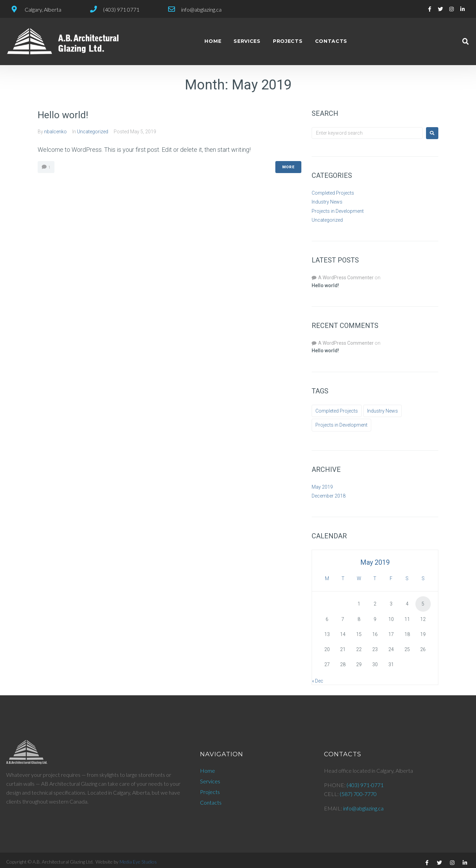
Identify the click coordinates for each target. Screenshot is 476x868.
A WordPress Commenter (346, 278)
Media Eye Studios (138, 862)
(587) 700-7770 (358, 794)
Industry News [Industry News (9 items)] (383, 411)
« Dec (318, 681)
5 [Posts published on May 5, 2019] (423, 604)
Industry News (327, 202)
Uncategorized (93, 132)
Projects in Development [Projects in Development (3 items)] (341, 425)
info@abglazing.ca (363, 808)
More (288, 167)
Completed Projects (333, 193)
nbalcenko (55, 132)
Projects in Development (338, 211)
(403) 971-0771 (365, 785)
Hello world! (63, 115)
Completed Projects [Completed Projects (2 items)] (337, 411)
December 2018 (329, 496)
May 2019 (322, 487)
